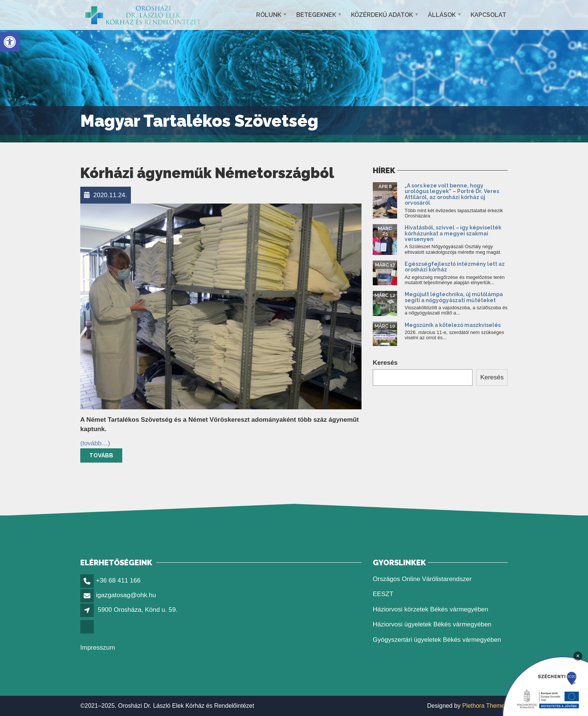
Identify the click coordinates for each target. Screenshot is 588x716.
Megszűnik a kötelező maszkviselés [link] (453, 325)
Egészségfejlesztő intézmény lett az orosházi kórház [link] (455, 267)
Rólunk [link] (269, 15)
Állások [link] (442, 15)
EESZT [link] (383, 594)
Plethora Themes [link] (485, 706)
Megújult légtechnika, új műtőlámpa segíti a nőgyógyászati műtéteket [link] (454, 297)
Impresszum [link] (98, 648)
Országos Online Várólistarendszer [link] (422, 579)
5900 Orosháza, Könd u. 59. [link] (138, 610)
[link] (10, 42)
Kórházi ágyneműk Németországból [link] (207, 173)
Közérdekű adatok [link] (382, 15)
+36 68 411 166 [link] (118, 580)
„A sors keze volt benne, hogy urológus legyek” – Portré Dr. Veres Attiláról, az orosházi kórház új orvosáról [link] (452, 194)
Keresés (385, 363)
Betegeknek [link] (316, 15)
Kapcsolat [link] (488, 15)
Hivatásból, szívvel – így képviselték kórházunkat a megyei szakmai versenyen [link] (453, 233)
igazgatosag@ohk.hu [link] (126, 595)
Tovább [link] (101, 455)
